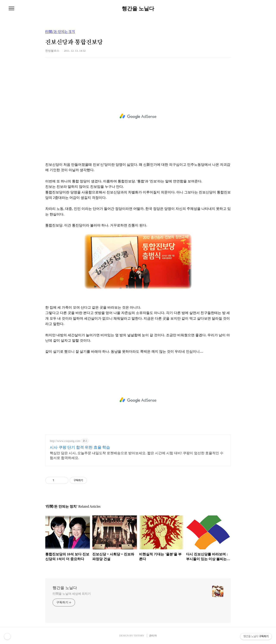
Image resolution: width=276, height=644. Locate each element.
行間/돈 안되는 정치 (60, 32)
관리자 (153, 636)
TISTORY (139, 636)
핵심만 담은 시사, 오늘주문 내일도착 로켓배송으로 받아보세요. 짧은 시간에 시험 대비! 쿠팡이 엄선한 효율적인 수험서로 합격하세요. (137, 455)
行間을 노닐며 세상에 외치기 (72, 594)
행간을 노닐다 (138, 9)
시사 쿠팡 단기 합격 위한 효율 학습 (80, 447)
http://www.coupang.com (65, 441)
